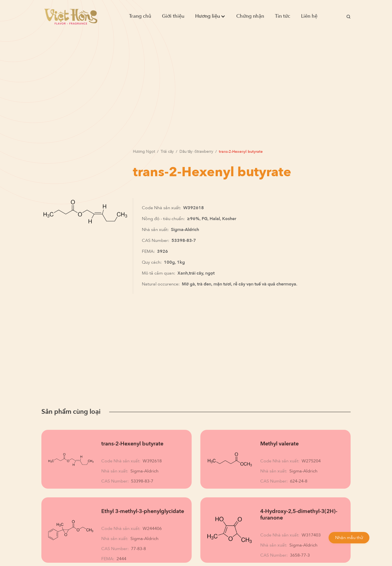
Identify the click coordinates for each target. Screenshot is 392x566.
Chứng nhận (250, 16)
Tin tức (283, 16)
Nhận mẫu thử (349, 538)
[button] (210, 16)
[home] (71, 16)
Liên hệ (309, 16)
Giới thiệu (173, 16)
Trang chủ (140, 16)
